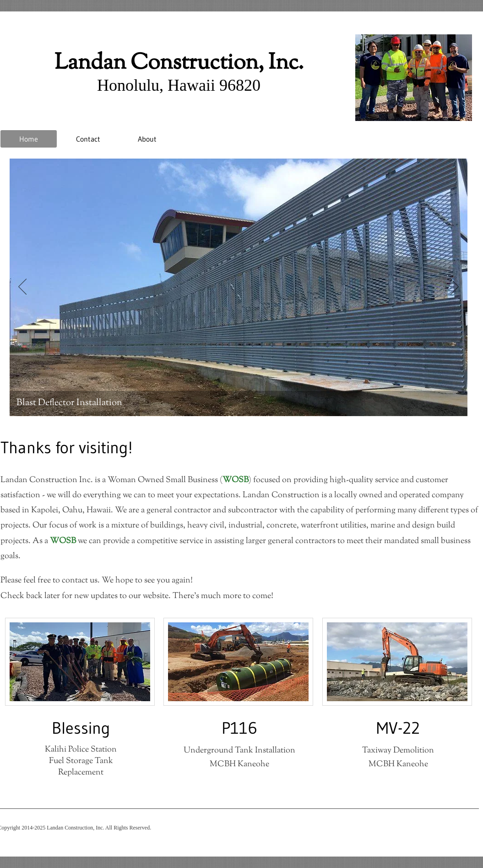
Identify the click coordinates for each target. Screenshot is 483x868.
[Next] (455, 287)
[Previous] (22, 287)
